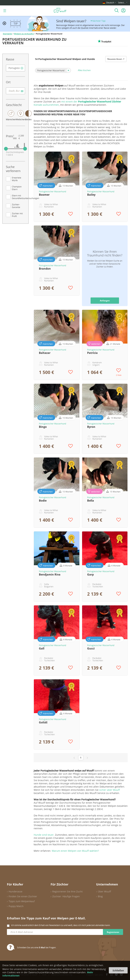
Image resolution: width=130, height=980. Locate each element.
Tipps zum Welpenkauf (22, 901)
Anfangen (105, 301)
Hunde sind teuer (44, 835)
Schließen (118, 970)
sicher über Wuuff (110, 790)
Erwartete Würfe (17, 179)
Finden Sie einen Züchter (23, 896)
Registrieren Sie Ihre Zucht (67, 891)
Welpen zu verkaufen (24, 34)
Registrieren (113, 932)
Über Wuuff (104, 891)
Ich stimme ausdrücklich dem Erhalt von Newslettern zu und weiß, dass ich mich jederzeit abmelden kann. (61, 925)
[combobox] (15, 68)
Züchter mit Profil (17, 215)
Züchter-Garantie (16, 206)
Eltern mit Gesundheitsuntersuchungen (25, 197)
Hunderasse (15, 891)
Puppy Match (16, 906)
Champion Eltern (17, 188)
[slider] (6, 149)
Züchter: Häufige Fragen (66, 896)
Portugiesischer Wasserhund (51, 70)
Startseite (8, 34)
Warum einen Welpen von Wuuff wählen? (75, 851)
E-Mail (42, 948)
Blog (100, 896)
